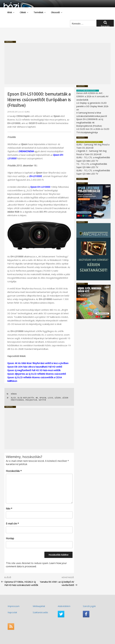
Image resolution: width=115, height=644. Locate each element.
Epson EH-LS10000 (40, 187)
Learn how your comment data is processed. (36, 565)
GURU (27, 112)
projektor (31, 400)
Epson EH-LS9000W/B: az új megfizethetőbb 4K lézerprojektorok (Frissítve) (90, 123)
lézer (58, 398)
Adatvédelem (64, 606)
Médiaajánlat (39, 606)
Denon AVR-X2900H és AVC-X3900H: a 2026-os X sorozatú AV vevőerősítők (92, 96)
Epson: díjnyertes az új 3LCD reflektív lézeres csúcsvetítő (37, 374)
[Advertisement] (57, 64)
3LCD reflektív (26, 398)
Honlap (10, 538)
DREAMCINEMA (26, 151)
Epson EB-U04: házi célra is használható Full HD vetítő (35, 367)
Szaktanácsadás (40, 612)
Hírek (11, 12)
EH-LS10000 (35, 176)
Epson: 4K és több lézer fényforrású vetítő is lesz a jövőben (38, 363)
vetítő (43, 400)
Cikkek (24, 12)
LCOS (51, 398)
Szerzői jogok (89, 606)
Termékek (40, 12)
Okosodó (57, 12)
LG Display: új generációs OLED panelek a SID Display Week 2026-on (93, 106)
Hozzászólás (14, 471)
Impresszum (14, 606)
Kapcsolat (12, 612)
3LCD (13, 398)
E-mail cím (12, 524)
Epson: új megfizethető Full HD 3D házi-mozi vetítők (34, 370)
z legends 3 (82, 151)
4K (37, 398)
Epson (43, 398)
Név (9, 509)
